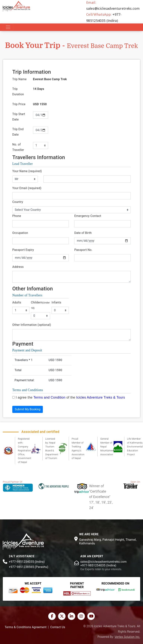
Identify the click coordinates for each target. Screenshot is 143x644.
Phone (17, 216)
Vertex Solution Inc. (127, 637)
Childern (40, 305)
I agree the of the (70, 397)
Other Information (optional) (32, 325)
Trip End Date (18, 132)
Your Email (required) (27, 188)
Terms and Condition (49, 397)
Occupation (20, 233)
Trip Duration (18, 92)
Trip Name (19, 79)
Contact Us (58, 627)
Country (18, 202)
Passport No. (83, 250)
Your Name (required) (27, 171)
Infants (56, 302)
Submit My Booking (28, 409)
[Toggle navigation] (8, 27)
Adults (17, 302)
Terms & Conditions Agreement (26, 627)
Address (18, 267)
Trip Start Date (19, 117)
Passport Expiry (23, 250)
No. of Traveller (18, 147)
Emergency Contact (88, 216)
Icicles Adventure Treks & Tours (101, 397)
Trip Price (19, 104)
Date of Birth (83, 233)
